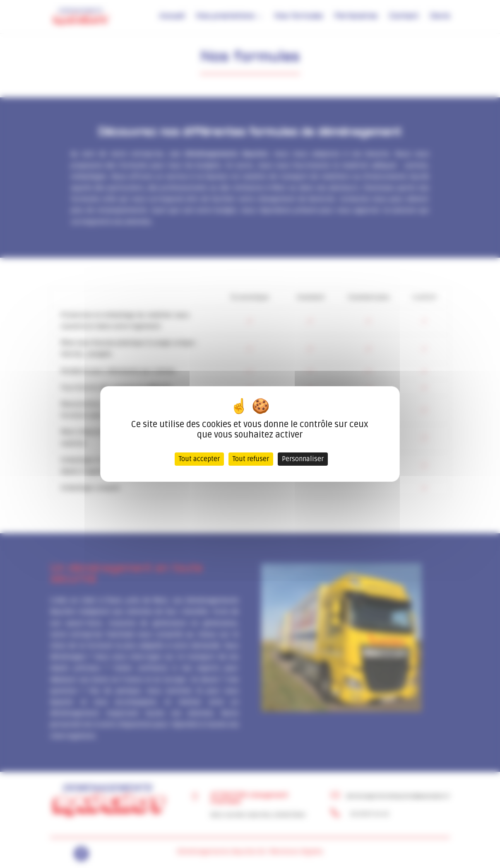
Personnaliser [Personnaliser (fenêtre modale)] (303, 459)
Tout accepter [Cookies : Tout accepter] (199, 459)
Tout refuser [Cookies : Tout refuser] (251, 459)
